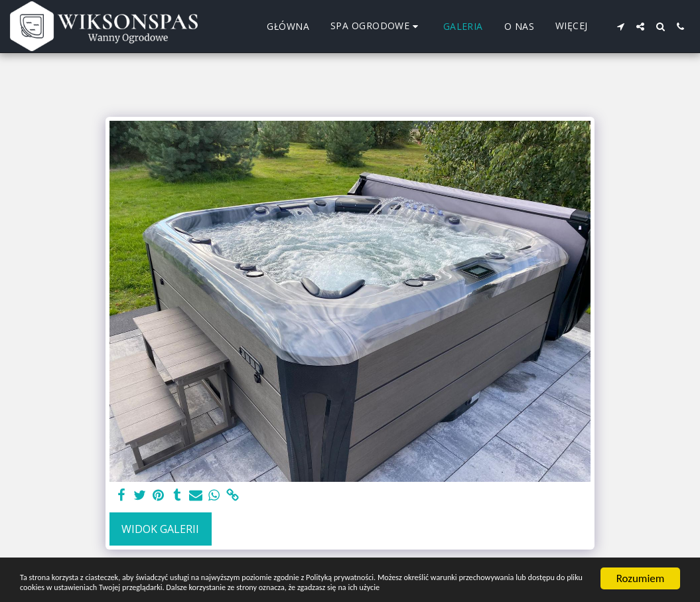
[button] (620, 27)
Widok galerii (160, 529)
